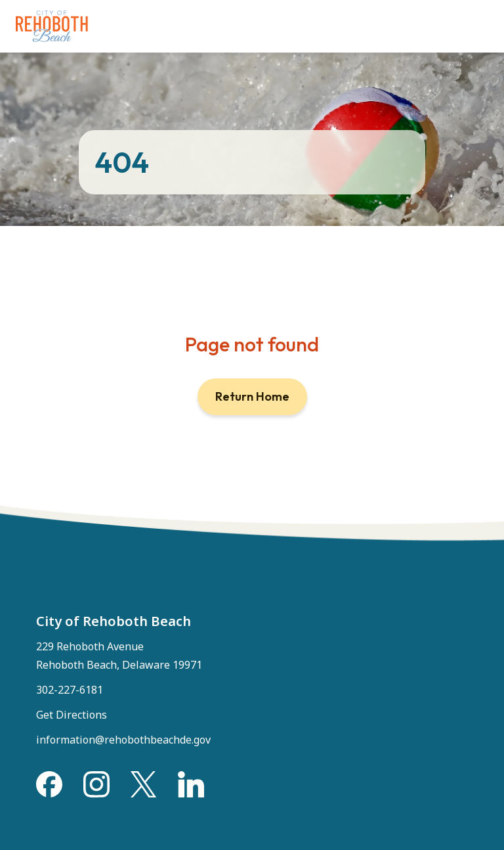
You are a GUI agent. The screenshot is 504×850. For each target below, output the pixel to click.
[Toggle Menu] (476, 20)
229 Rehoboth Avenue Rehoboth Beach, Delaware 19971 (119, 656)
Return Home (252, 396)
